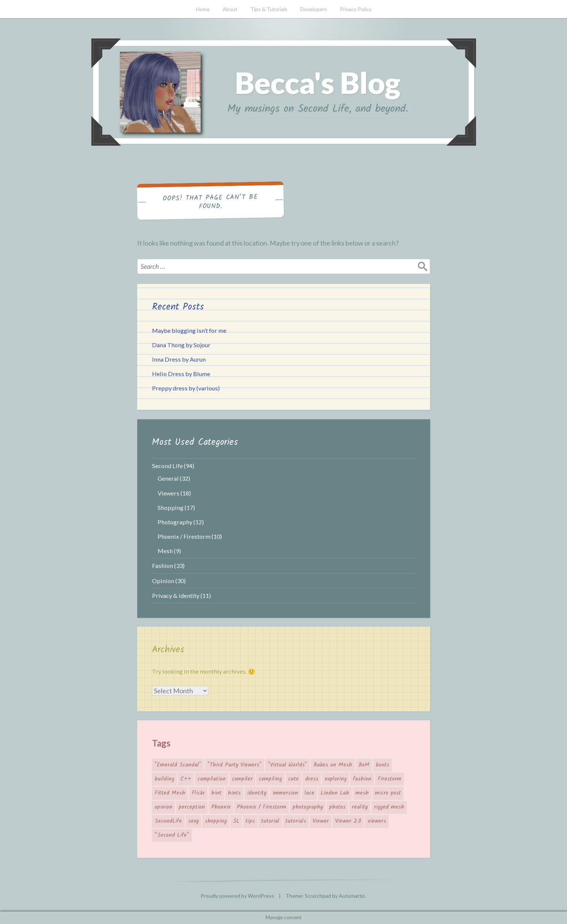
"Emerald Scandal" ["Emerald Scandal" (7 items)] (178, 765)
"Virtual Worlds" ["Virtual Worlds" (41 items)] (287, 765)
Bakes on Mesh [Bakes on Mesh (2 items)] (333, 765)
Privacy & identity (176, 595)
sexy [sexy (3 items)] (193, 821)
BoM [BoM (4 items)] (364, 765)
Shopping (171, 507)
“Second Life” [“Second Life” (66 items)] (172, 835)
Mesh (165, 551)
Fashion (163, 566)
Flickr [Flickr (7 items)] (198, 793)
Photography (175, 522)
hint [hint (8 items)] (216, 793)
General (168, 478)
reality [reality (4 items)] (360, 807)
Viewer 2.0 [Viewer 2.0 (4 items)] (348, 821)
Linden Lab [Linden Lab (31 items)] (335, 793)
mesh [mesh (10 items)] (362, 793)
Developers (314, 9)
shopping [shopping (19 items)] (216, 821)
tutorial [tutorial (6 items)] (270, 821)
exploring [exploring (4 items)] (336, 779)
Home (203, 9)
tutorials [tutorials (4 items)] (296, 821)
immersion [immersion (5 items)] (285, 793)
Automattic (352, 896)
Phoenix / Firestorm (184, 536)
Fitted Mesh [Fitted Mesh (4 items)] (170, 793)
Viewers (168, 493)
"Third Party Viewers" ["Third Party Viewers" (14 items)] (234, 765)
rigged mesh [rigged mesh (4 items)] (389, 807)
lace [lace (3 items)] (309, 793)
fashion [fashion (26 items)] (362, 779)
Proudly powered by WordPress (237, 896)
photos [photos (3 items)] (337, 807)
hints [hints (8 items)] (234, 793)
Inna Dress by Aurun (179, 359)
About (230, 9)
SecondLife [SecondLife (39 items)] (168, 821)
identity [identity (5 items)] (257, 793)
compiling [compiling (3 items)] (270, 779)
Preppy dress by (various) (186, 388)
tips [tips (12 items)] (250, 821)
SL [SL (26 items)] (236, 821)
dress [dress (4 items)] (312, 779)
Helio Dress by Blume (181, 374)
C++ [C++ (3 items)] (186, 779)
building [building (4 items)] (164, 779)
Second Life (167, 466)
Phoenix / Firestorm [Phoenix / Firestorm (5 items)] (261, 807)
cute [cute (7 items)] (293, 779)
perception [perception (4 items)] (192, 807)
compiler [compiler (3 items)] (242, 779)
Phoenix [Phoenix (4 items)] (221, 807)
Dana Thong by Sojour (181, 345)
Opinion (163, 581)
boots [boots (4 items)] (382, 765)
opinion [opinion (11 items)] (163, 807)
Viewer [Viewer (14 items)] (321, 821)
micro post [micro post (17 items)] (388, 793)
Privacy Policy (356, 9)
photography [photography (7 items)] (308, 807)
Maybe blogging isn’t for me (189, 330)
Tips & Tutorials (269, 9)
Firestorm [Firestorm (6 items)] (389, 779)
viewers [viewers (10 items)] (377, 821)
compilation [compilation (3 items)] (212, 779)
